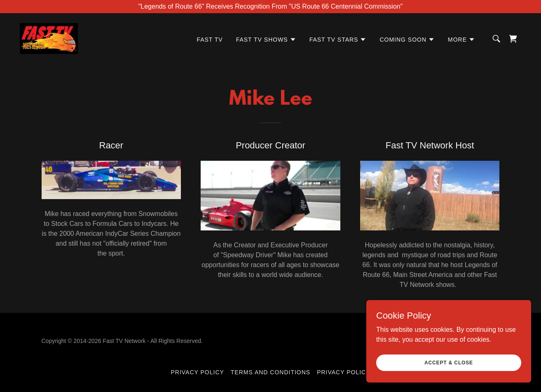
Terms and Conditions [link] (270, 372)
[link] (49, 38)
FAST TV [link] (210, 40)
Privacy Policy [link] (198, 372)
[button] (266, 40)
